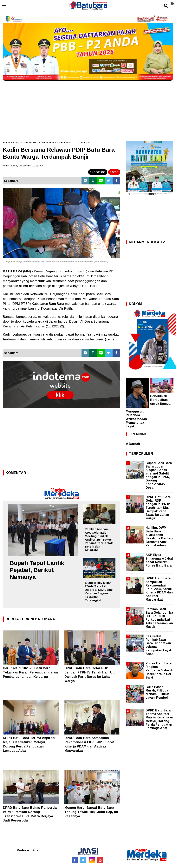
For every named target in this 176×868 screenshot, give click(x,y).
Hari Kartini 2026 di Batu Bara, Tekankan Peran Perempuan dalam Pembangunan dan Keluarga (30, 672)
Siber (36, 850)
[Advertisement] (88, 110)
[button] (172, 2)
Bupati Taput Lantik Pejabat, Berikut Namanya (37, 570)
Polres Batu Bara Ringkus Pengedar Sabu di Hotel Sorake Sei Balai (159, 670)
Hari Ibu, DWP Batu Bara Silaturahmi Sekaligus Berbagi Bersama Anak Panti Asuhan (159, 536)
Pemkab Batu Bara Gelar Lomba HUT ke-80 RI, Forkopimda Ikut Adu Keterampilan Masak (159, 618)
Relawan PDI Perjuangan (76, 143)
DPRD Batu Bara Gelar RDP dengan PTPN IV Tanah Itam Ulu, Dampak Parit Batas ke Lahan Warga (158, 508)
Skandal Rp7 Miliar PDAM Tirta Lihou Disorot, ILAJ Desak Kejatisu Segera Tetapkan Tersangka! (99, 591)
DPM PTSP (29, 143)
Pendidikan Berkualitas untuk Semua (160, 400)
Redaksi (23, 850)
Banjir (16, 143)
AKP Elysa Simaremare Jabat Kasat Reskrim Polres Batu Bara (159, 560)
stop (114, 172)
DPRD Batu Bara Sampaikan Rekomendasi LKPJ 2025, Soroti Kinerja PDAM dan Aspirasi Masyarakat (159, 589)
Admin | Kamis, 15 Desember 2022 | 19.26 (23, 166)
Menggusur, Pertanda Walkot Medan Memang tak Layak (136, 419)
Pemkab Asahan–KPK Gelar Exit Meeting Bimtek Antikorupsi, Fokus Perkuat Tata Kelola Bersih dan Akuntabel (99, 539)
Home (6, 143)
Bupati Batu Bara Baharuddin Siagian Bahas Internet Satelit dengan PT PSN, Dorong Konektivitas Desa (159, 475)
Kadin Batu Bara (49, 143)
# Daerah (133, 444)
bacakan (98, 172)
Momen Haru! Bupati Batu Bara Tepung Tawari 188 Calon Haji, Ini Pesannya (91, 812)
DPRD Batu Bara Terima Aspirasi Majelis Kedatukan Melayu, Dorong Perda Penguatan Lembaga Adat (159, 719)
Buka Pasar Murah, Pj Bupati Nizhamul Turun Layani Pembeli (158, 692)
